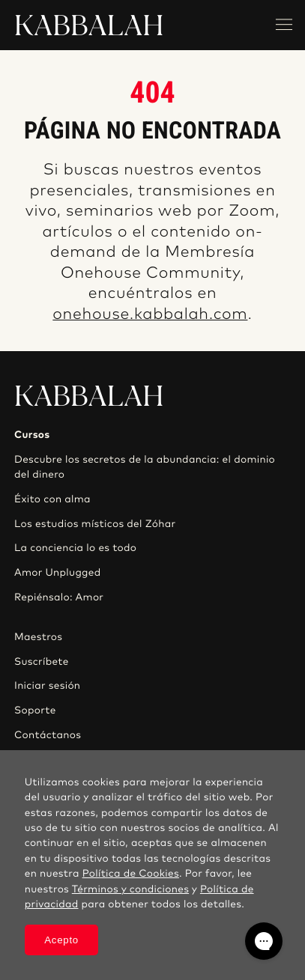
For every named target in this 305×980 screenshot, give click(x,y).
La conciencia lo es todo (75, 548)
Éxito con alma (52, 499)
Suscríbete (42, 662)
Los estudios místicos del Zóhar (95, 524)
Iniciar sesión (47, 686)
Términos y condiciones (130, 889)
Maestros (38, 637)
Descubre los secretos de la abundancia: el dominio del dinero (145, 467)
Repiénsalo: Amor (59, 597)
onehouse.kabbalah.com (150, 315)
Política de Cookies (131, 874)
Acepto (61, 940)
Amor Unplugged (57, 573)
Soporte (35, 710)
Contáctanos (48, 735)
